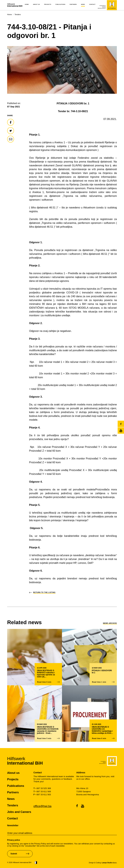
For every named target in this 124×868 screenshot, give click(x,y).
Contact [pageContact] (12, 818)
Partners (73, 4)
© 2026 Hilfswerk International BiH (19, 863)
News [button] (83, 4)
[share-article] (11, 122)
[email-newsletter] (62, 833)
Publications (60, 4)
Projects (48, 4)
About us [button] (36, 4)
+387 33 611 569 (42, 792)
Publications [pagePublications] (16, 786)
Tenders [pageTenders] (13, 805)
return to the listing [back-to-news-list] (44, 592)
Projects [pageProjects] (13, 779)
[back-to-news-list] (31, 592)
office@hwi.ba (43, 806)
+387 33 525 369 (42, 788)
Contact (92, 4)
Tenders (18, 14)
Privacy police (14, 840)
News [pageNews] (11, 799)
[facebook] (121, 424)
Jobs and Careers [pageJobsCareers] (19, 812)
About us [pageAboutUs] (13, 773)
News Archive (110, 623)
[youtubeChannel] (121, 431)
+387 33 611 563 (42, 795)
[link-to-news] (24, 622)
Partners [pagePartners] (13, 792)
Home (27, 4)
